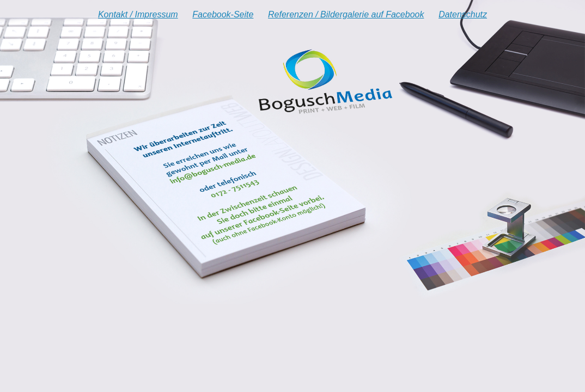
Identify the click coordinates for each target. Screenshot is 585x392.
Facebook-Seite (223, 14)
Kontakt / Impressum (138, 14)
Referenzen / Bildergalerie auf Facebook (346, 14)
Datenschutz (463, 14)
